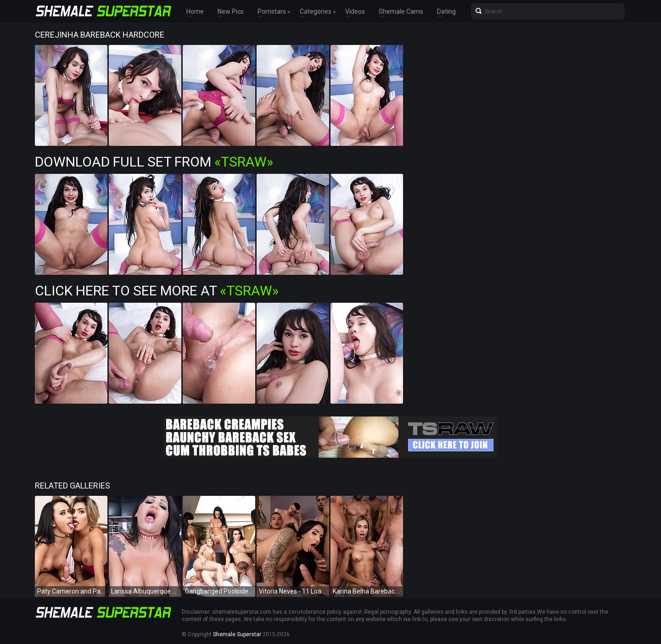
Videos (355, 11)
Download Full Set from (154, 162)
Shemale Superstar (237, 634)
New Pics (231, 11)
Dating (446, 11)
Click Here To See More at (157, 291)
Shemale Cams (401, 11)
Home (195, 11)
